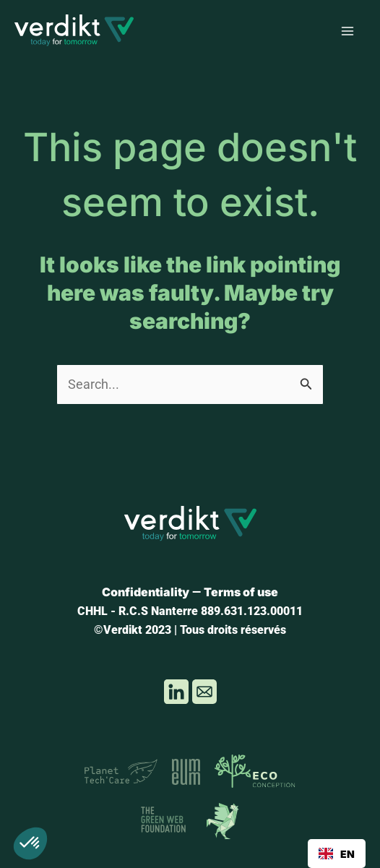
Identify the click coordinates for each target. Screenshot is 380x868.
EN (337, 854)
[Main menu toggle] (347, 31)
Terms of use (241, 592)
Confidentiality (146, 592)
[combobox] (337, 854)
